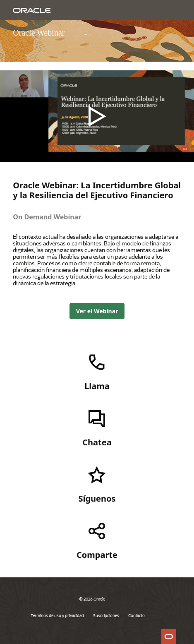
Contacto (137, 615)
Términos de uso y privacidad (57, 615)
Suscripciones (106, 615)
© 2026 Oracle (92, 599)
